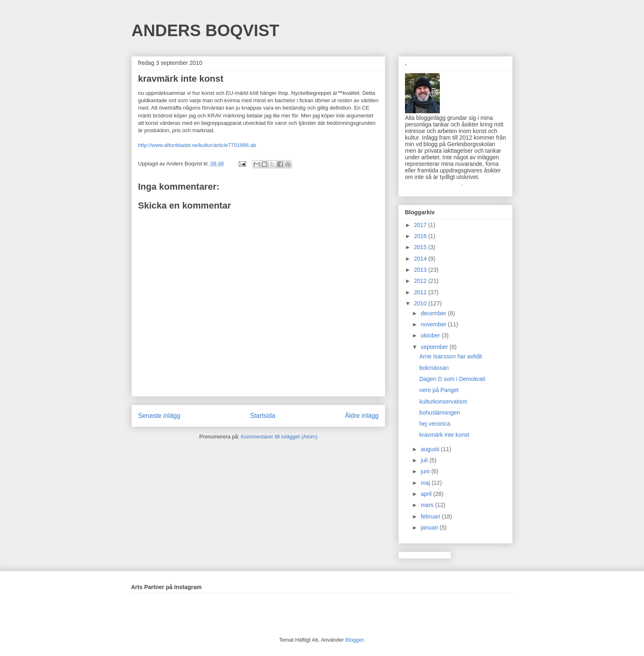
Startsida (263, 416)
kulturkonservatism (443, 401)
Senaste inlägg (159, 416)
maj (426, 483)
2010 (421, 303)
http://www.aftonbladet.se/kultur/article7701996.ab (197, 145)
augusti (431, 449)
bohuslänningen (440, 413)
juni (426, 471)
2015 (421, 247)
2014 (421, 259)
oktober (431, 335)
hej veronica (435, 424)
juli (425, 460)
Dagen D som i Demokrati (452, 379)
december (434, 313)
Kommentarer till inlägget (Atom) (279, 437)
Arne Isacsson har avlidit (451, 356)
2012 (421, 281)
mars (428, 505)
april (427, 494)
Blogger (354, 640)
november (434, 324)
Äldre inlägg (362, 416)
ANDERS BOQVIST (205, 30)
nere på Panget (439, 390)
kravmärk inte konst (444, 435)
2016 (421, 236)
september (435, 347)
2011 (421, 292)
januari (430, 528)
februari (431, 516)
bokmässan (434, 368)
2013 (421, 270)
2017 (421, 225)
